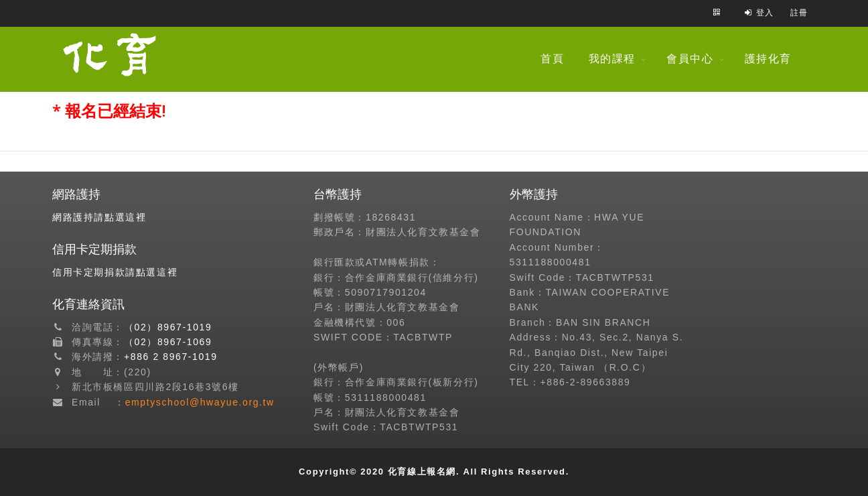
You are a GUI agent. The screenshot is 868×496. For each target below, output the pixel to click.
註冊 (799, 13)
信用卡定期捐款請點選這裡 (115, 272)
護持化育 (772, 59)
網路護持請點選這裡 (99, 217)
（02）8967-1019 (168, 327)
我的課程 (616, 59)
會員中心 (693, 59)
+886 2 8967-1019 (171, 357)
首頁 (556, 59)
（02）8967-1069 (168, 342)
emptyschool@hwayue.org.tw (200, 402)
